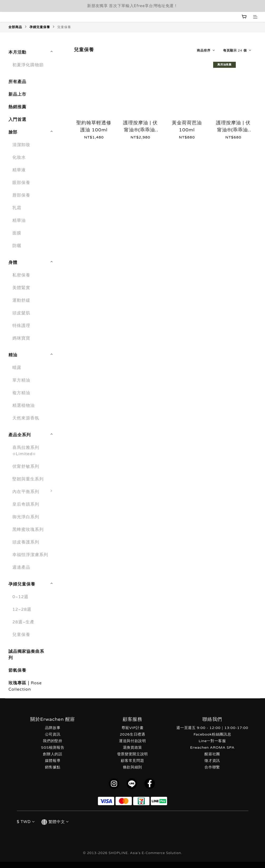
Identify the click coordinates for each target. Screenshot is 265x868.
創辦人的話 (52, 754)
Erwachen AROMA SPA (212, 748)
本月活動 (17, 52)
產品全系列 (20, 435)
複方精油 (21, 393)
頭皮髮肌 (21, 313)
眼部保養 (21, 183)
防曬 (17, 246)
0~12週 (20, 597)
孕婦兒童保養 (40, 27)
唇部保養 (21, 195)
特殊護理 (21, 326)
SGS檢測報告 (53, 748)
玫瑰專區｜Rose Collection (25, 686)
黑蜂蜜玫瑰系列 (28, 530)
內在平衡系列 (34, 492)
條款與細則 (132, 767)
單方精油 (21, 380)
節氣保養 (17, 670)
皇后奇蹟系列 (26, 504)
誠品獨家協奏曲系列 (26, 655)
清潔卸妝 (21, 145)
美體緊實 (21, 288)
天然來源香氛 (26, 418)
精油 (13, 355)
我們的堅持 (52, 741)
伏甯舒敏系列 (26, 466)
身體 (13, 263)
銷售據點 (53, 767)
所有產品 (17, 82)
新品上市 (17, 94)
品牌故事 (53, 728)
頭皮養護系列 (26, 542)
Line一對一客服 (212, 741)
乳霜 (17, 208)
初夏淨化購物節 (28, 65)
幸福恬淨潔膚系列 (30, 555)
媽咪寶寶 (21, 338)
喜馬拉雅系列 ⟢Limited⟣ (26, 451)
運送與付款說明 (132, 741)
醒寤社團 (212, 754)
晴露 (17, 368)
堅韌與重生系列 (28, 479)
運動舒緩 (21, 300)
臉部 (13, 132)
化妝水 (19, 157)
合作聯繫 (212, 767)
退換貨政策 (132, 748)
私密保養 (21, 275)
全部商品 (15, 27)
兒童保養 (64, 27)
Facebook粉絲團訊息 (212, 734)
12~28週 (22, 609)
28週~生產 (23, 622)
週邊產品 (21, 567)
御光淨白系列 (26, 517)
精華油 (19, 220)
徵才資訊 (212, 761)
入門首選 (17, 120)
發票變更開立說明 (132, 754)
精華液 (19, 170)
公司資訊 (53, 734)
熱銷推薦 (17, 107)
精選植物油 (24, 405)
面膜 (17, 233)
